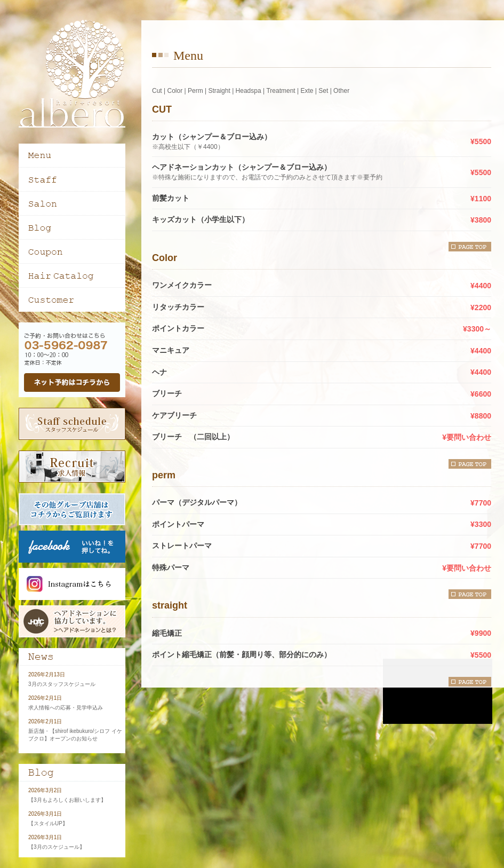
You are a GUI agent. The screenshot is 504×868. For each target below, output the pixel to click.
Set (323, 91)
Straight (219, 91)
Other (341, 91)
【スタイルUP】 (48, 823)
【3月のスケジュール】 (57, 847)
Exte (307, 91)
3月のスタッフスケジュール (62, 684)
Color (175, 91)
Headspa (249, 91)
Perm (195, 91)
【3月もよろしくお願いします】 (67, 800)
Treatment (281, 91)
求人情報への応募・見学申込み (66, 708)
